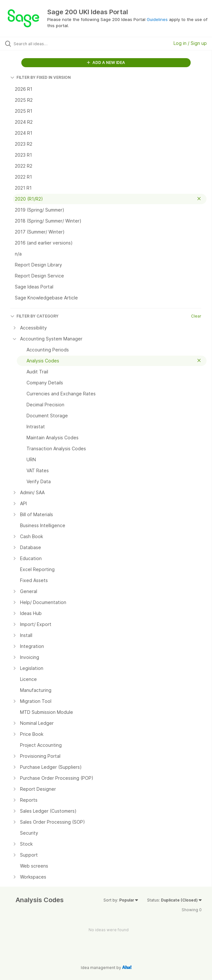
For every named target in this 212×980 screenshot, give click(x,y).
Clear (196, 316)
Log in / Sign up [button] (190, 43)
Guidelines (157, 19)
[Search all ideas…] (50, 44)
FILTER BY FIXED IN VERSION (41, 77)
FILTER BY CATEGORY (34, 316)
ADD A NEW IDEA (106, 63)
